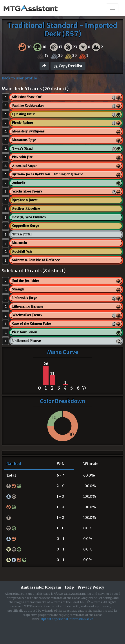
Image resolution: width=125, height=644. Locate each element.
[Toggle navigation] (112, 8)
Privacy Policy (91, 587)
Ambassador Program (41, 587)
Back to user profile (19, 78)
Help (69, 587)
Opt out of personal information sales (67, 619)
